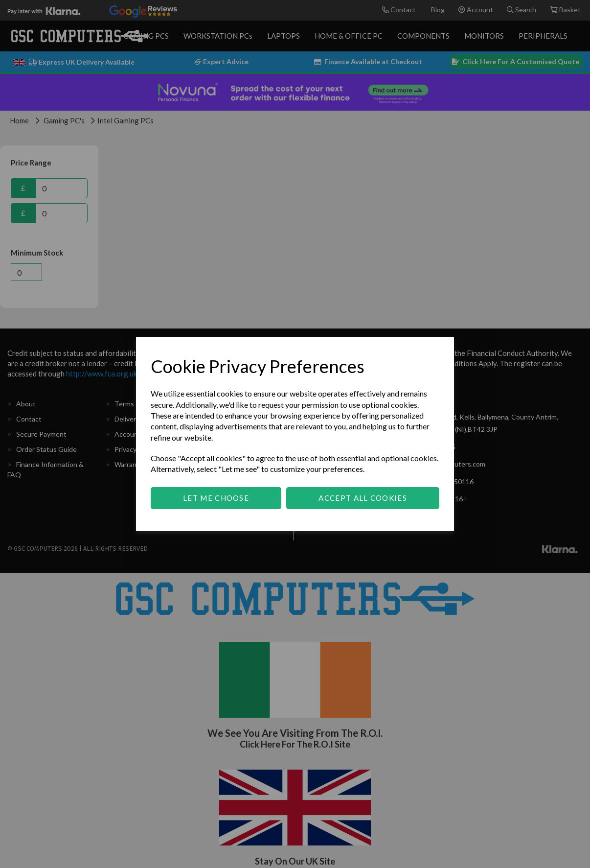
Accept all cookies (363, 498)
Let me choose (216, 498)
